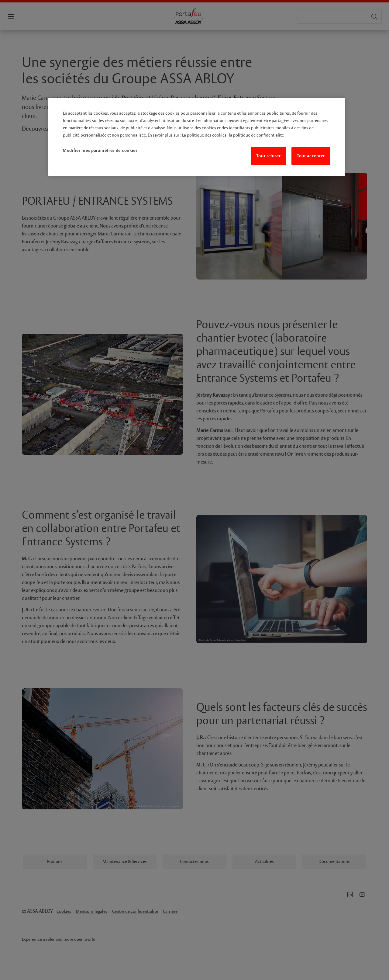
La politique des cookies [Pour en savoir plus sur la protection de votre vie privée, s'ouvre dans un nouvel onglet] (205, 135)
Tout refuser (268, 156)
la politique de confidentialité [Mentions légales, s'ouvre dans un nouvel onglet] (256, 135)
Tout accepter (311, 156)
